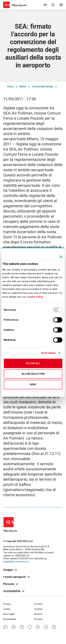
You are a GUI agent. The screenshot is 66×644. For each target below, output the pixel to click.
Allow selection (33, 374)
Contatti (38, 609)
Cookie (7, 609)
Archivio (38, 614)
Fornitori (38, 604)
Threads (46, 627)
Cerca (53, 5)
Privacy (7, 604)
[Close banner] (61, 257)
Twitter (14, 627)
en (45, 5)
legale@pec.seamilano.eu (16, 562)
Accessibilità (10, 619)
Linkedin (22, 627)
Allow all (33, 363)
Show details (48, 353)
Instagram (38, 627)
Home (10, 87)
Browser (38, 619)
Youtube (30, 627)
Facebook (6, 627)
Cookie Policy (35, 297)
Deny (33, 384)
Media (23, 87)
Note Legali (9, 614)
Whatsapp (54, 627)
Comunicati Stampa (43, 87)
